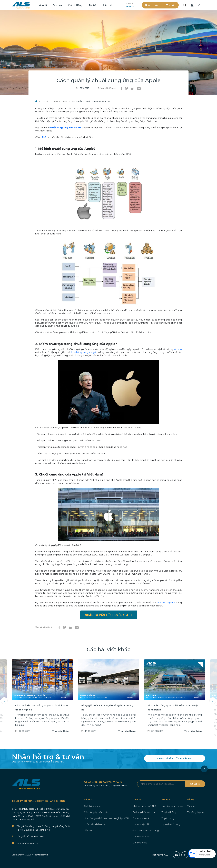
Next (213, 701)
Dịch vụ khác (140, 843)
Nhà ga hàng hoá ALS (144, 806)
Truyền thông (169, 812)
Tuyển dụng (168, 818)
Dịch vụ (57, 5)
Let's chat (205, 851)
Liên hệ (107, 5)
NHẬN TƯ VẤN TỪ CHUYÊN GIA (175, 758)
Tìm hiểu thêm (61, 731)
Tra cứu (171, 5)
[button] (202, 854)
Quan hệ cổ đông (171, 824)
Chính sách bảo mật (95, 824)
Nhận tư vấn (152, 5)
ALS (21, 5)
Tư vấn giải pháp (196, 812)
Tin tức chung (60, 101)
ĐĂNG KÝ (195, 784)
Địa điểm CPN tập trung (146, 830)
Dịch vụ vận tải (141, 824)
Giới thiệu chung (93, 806)
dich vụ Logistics (166, 603)
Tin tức (93, 5)
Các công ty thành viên (96, 812)
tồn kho (178, 349)
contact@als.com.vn (28, 843)
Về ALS (43, 5)
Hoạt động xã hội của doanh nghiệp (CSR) (107, 818)
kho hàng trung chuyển (84, 352)
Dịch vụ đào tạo (141, 836)
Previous (4, 701)
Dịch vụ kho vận (141, 818)
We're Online (205, 855)
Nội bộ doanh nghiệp (173, 806)
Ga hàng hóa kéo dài (144, 812)
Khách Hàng (75, 5)
